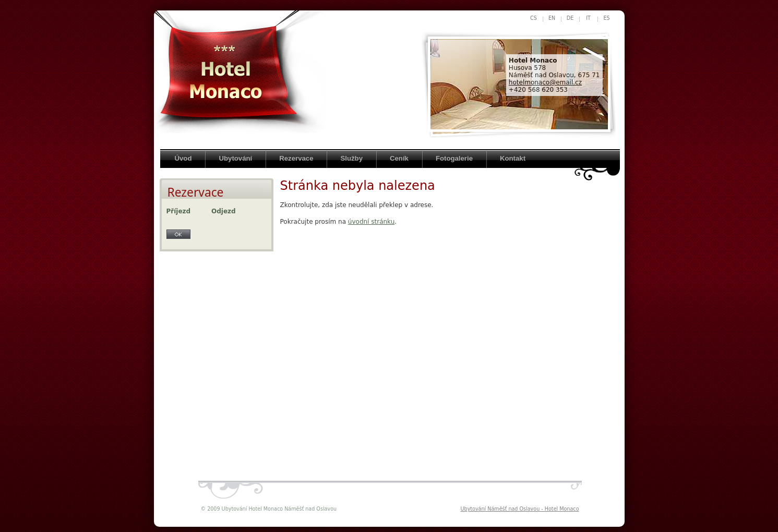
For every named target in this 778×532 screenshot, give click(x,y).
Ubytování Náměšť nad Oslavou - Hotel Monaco (520, 509)
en (552, 18)
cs (534, 18)
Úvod (183, 158)
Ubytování (235, 158)
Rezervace (296, 158)
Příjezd (179, 211)
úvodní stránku (371, 222)
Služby (351, 158)
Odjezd (224, 211)
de (570, 18)
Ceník (399, 158)
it (588, 18)
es (606, 18)
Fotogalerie (454, 158)
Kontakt (513, 158)
